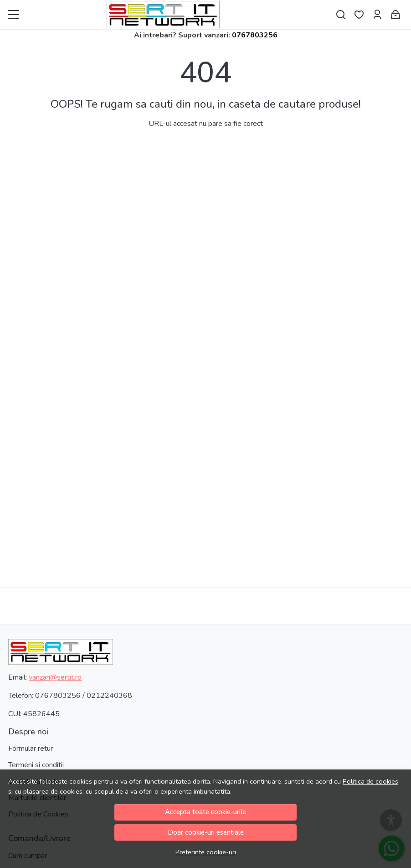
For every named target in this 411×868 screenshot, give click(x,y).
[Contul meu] (377, 15)
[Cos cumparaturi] (396, 15)
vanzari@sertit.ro (55, 677)
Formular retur (31, 748)
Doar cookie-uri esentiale (206, 832)
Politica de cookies (370, 781)
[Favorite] (359, 15)
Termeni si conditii (36, 765)
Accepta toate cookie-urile (205, 812)
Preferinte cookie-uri (206, 852)
